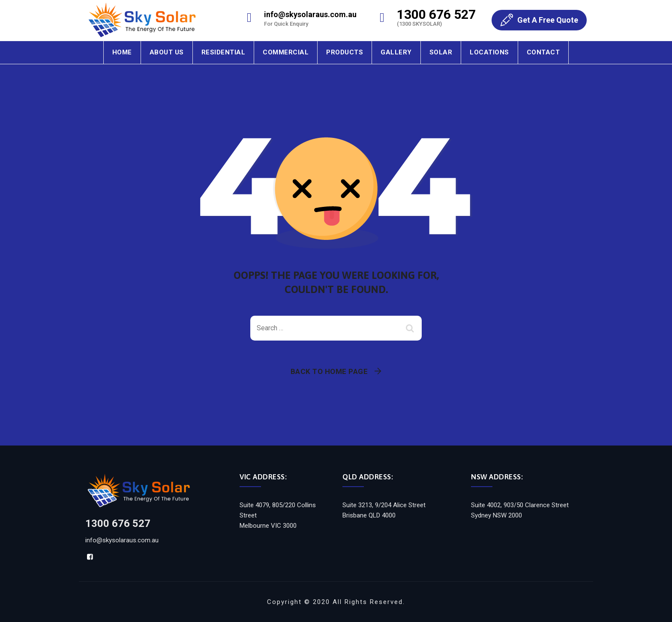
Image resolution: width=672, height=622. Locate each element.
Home (122, 52)
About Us (167, 52)
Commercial (286, 52)
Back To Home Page (329, 371)
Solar (441, 52)
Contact (543, 52)
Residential (223, 52)
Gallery (396, 52)
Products (345, 52)
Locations (489, 52)
